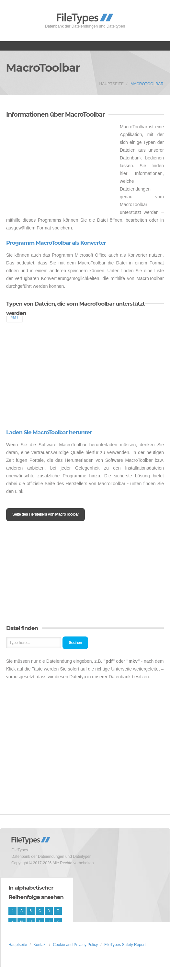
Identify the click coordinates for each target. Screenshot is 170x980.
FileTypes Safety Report (125, 945)
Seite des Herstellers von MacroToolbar (45, 514)
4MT (15, 317)
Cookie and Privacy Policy (75, 945)
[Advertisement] (61, 168)
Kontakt (40, 945)
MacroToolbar (147, 84)
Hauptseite (112, 84)
